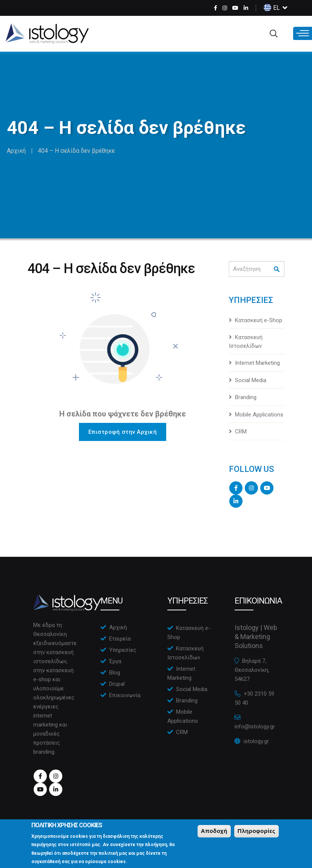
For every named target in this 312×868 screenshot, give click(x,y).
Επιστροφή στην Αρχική (123, 432)
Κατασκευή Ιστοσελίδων (246, 342)
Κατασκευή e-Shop (259, 320)
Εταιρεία (120, 639)
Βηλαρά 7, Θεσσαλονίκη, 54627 (252, 670)
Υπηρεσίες (123, 650)
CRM (241, 432)
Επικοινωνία (125, 695)
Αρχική (16, 151)
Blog (115, 673)
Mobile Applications (259, 415)
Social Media (251, 380)
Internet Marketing (257, 363)
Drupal (117, 684)
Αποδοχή (214, 835)
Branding (246, 397)
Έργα (115, 661)
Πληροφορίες (257, 835)
